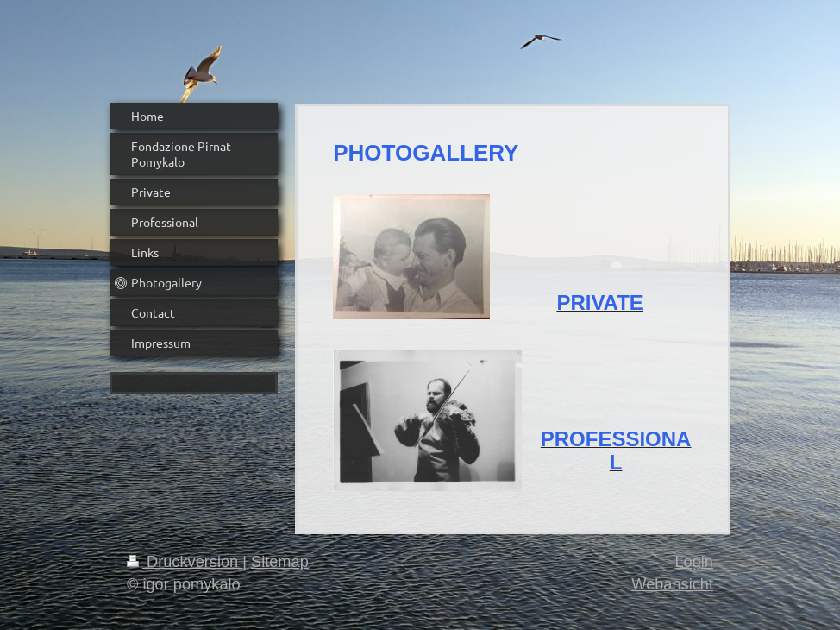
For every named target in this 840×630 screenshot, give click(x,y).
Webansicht (672, 584)
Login (694, 562)
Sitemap (280, 562)
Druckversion (185, 562)
